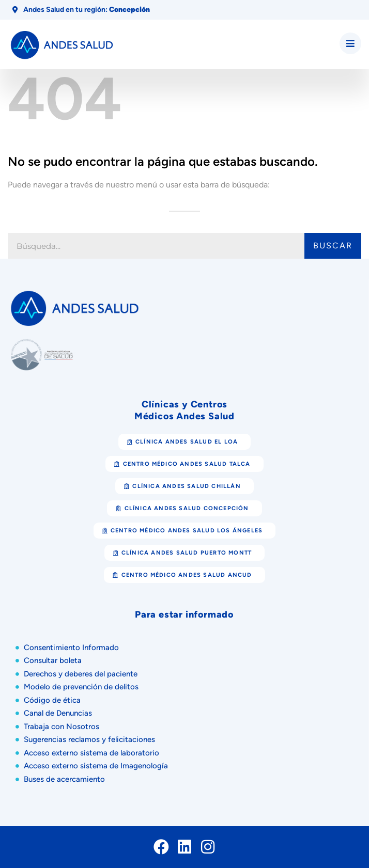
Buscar (333, 246)
